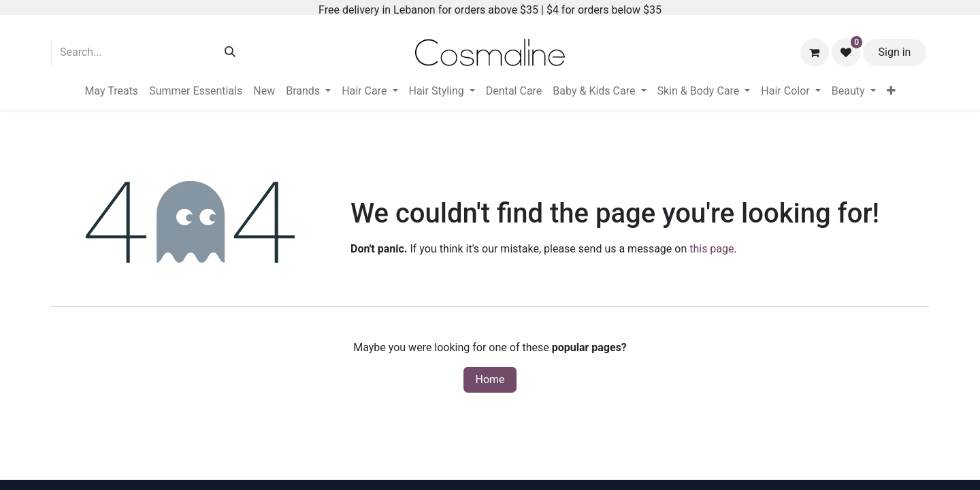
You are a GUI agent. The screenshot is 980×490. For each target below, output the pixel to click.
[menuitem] (111, 91)
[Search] (230, 52)
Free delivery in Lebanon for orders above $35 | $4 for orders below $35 (490, 10)
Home (490, 379)
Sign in (895, 52)
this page (712, 249)
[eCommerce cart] (815, 52)
